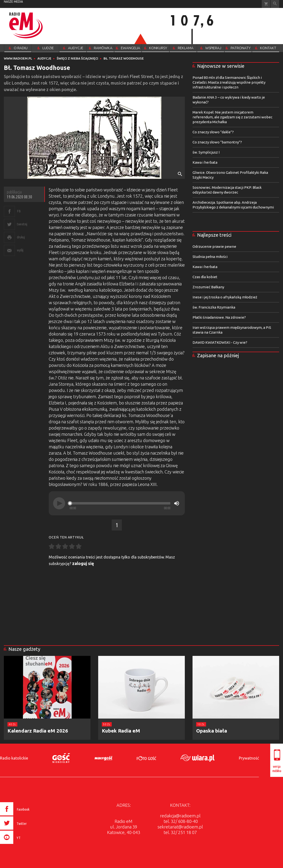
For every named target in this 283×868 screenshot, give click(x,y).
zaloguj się (83, 563)
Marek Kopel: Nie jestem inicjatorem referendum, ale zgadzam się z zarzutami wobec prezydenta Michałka (232, 117)
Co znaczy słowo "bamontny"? (217, 142)
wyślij (20, 250)
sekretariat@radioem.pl (180, 827)
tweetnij (22, 224)
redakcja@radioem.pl (180, 816)
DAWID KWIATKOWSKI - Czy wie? (220, 342)
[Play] (59, 503)
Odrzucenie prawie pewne (214, 246)
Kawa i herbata (205, 162)
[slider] (120, 503)
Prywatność (249, 758)
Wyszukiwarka (275, 4)
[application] (117, 503)
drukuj (21, 237)
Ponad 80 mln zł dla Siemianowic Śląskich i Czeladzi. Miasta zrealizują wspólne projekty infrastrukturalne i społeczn (229, 82)
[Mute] (177, 503)
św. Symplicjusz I (206, 152)
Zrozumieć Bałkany (208, 287)
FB (19, 211)
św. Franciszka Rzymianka (214, 307)
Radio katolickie (14, 758)
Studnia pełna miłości (210, 257)
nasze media (13, 2)
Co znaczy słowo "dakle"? (213, 132)
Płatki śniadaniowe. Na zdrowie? (219, 317)
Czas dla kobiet (205, 277)
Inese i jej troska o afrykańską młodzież (225, 297)
